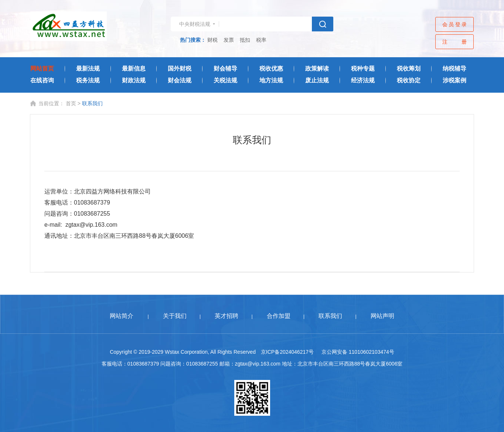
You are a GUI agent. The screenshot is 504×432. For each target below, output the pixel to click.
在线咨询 (42, 80)
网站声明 (382, 316)
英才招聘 (227, 316)
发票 (229, 40)
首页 (71, 103)
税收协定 (409, 80)
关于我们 (175, 316)
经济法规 (363, 80)
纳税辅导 (454, 68)
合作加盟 (279, 316)
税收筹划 (409, 68)
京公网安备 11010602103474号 (358, 352)
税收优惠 (271, 68)
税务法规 (88, 80)
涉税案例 (454, 80)
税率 (261, 40)
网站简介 (122, 316)
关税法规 (225, 80)
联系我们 (330, 316)
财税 (212, 40)
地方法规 (271, 80)
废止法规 (317, 80)
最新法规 (88, 68)
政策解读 (317, 68)
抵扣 (245, 40)
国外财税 (180, 68)
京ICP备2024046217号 (287, 352)
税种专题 (363, 68)
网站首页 (42, 68)
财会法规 (180, 80)
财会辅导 (225, 68)
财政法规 (134, 80)
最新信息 (134, 68)
